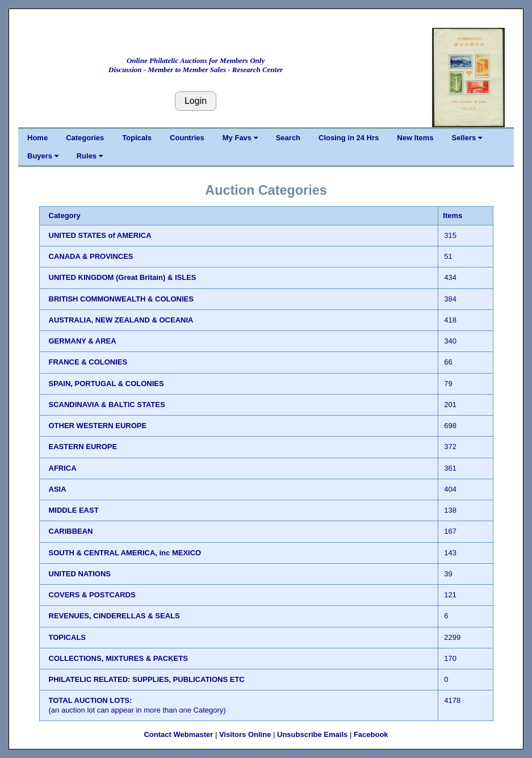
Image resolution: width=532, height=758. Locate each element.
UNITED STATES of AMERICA (100, 235)
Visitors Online (245, 734)
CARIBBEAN (71, 531)
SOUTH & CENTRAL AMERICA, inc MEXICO (125, 553)
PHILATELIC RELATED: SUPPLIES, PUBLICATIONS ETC (147, 679)
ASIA (58, 489)
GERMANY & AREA (83, 341)
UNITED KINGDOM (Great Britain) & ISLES (123, 277)
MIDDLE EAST (74, 510)
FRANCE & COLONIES (88, 362)
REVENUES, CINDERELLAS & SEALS (114, 616)
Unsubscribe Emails (312, 734)
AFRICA (63, 468)
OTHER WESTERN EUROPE (98, 426)
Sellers (467, 138)
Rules (90, 156)
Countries (187, 138)
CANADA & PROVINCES (91, 256)
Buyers (43, 156)
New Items (415, 138)
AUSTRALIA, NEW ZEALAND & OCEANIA (121, 320)
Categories (85, 138)
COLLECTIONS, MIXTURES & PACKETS (118, 658)
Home (37, 138)
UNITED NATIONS (80, 574)
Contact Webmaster (178, 734)
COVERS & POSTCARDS (92, 595)
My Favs (240, 138)
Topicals (137, 138)
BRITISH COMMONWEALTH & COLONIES (121, 299)
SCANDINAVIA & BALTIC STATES (107, 405)
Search (288, 138)
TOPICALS (68, 637)
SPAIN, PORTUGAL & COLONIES (106, 384)
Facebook (371, 734)
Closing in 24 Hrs (349, 138)
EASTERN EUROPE (83, 447)
